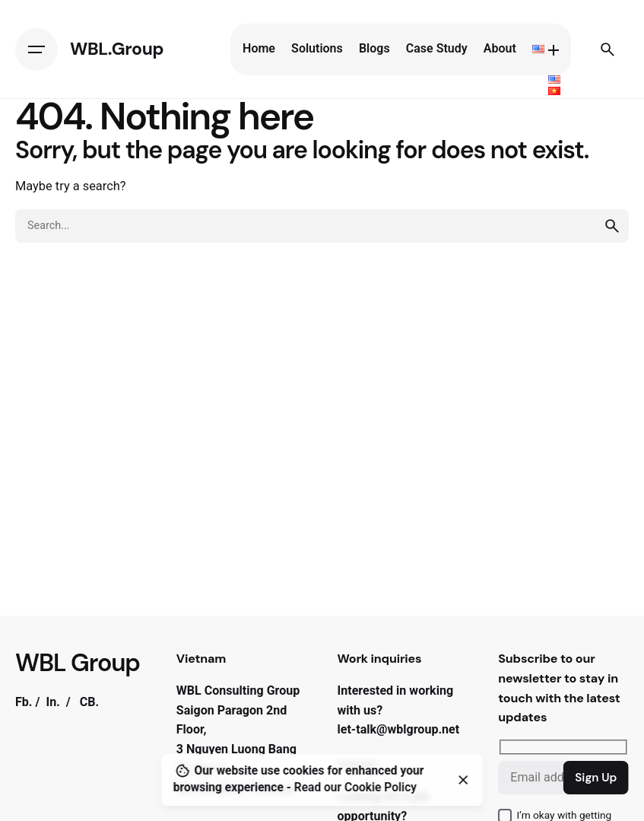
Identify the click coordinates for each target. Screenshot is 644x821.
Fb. (24, 702)
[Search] (608, 49)
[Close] (464, 780)
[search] (612, 226)
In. (52, 702)
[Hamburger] (36, 49)
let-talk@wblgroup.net (399, 729)
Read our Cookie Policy (355, 788)
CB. (89, 702)
